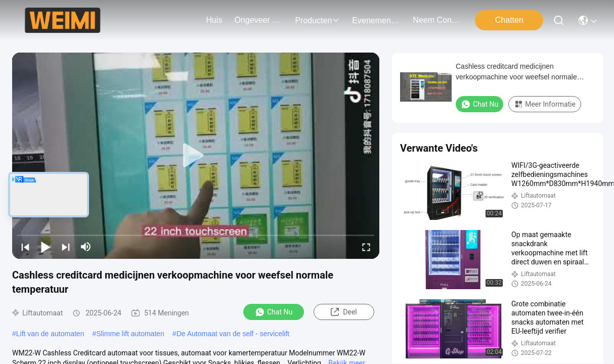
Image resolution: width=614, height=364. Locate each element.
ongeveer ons (258, 20)
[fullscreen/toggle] (366, 247)
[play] (196, 156)
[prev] (25, 247)
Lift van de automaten (50, 334)
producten (317, 20)
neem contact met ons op (437, 20)
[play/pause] (46, 247)
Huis (214, 20)
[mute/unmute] (86, 247)
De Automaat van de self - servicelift (233, 334)
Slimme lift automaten (130, 334)
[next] (66, 247)
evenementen (376, 20)
